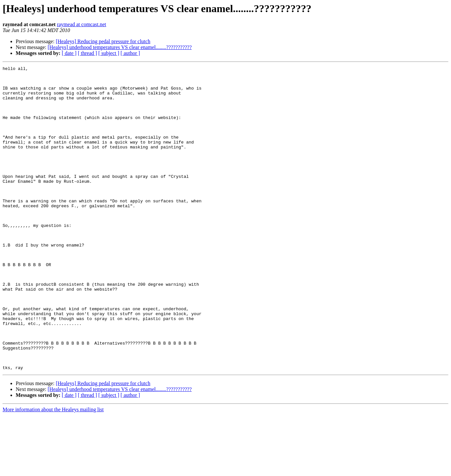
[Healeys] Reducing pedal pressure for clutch (103, 41)
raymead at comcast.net (82, 24)
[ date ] (69, 53)
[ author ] (130, 53)
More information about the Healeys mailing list (53, 470)
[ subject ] (109, 53)
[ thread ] (87, 53)
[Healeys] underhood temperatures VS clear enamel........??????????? (120, 47)
